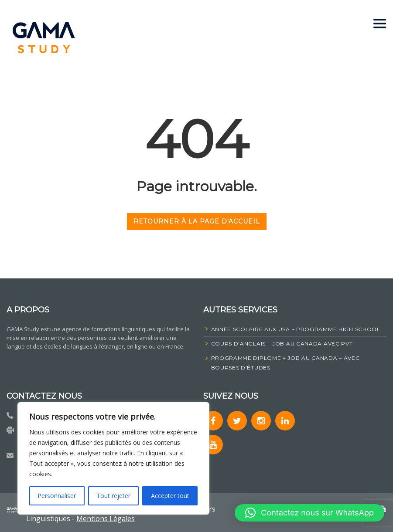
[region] (113, 458)
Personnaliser (57, 496)
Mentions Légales (106, 518)
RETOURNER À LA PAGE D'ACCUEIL (197, 221)
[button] (309, 513)
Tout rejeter (113, 496)
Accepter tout (170, 496)
